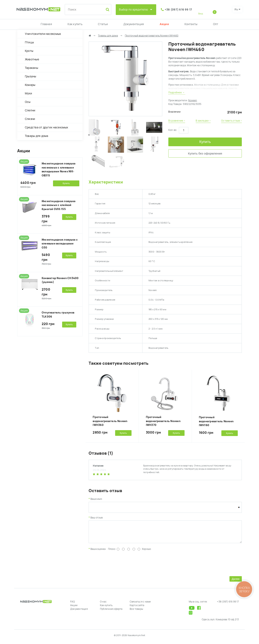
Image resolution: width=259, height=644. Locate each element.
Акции (164, 24)
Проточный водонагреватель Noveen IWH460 (152, 36)
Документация (134, 24)
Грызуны (31, 76)
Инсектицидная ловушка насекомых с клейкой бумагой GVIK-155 (59, 205)
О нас (103, 605)
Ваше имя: (97, 499)
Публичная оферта (111, 612)
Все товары (136, 612)
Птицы (29, 42)
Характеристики (106, 182)
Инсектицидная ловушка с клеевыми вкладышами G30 (60, 244)
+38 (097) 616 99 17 (178, 10)
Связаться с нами (140, 605)
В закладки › (203, 121)
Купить (205, 142)
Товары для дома (37, 136)
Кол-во (172, 130)
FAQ (73, 605)
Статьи (103, 24)
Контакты (191, 24)
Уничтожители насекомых (43, 34)
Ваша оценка (98, 552)
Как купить (75, 24)
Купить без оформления (205, 153)
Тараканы (31, 68)
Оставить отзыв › (231, 121)
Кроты (29, 51)
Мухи (28, 93)
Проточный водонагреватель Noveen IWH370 (163, 421)
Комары (30, 85)
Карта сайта (137, 608)
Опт (216, 24)
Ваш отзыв (97, 518)
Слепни (30, 110)
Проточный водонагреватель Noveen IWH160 (216, 421)
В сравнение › (177, 121)
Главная (46, 24)
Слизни (30, 119)
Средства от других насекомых (47, 127)
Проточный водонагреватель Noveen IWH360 (110, 421)
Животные (32, 59)
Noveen (193, 100)
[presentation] (119, 566)
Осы (28, 102)
